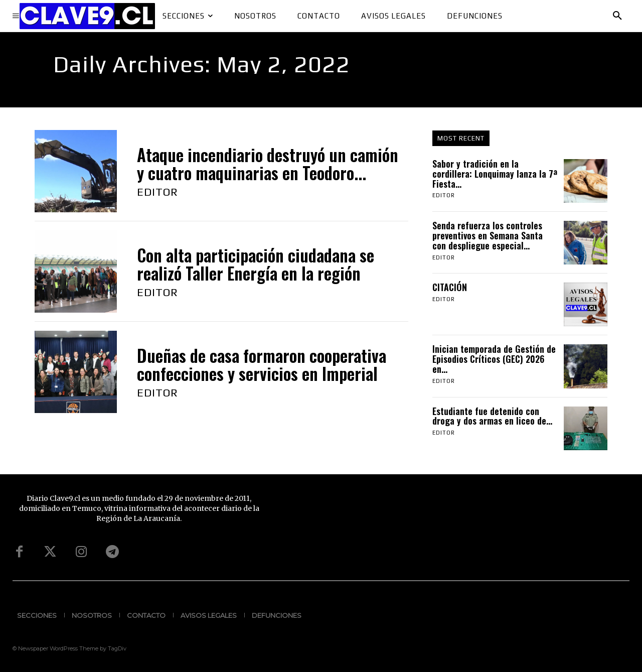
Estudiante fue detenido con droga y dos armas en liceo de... (492, 416)
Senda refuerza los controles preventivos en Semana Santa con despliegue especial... (488, 235)
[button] (617, 16)
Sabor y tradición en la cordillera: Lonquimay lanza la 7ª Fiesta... (495, 174)
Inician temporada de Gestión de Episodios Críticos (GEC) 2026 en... (494, 359)
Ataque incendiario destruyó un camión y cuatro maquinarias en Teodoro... (268, 164)
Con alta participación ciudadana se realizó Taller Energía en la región (256, 264)
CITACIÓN (451, 287)
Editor (157, 192)
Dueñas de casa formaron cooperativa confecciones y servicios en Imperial (262, 365)
